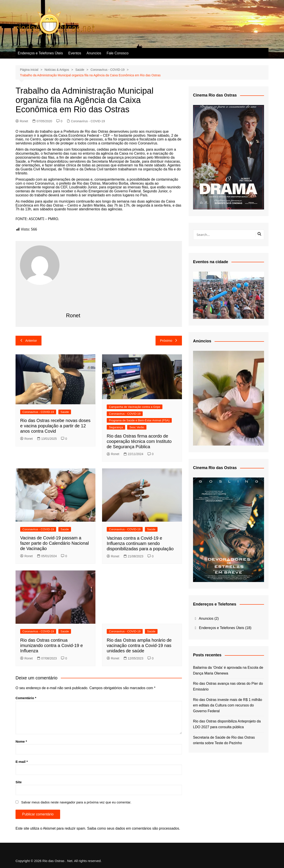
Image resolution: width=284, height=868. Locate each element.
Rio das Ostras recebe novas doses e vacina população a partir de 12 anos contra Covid (55, 426)
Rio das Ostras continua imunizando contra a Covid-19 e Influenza (51, 645)
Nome (21, 741)
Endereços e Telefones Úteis (40, 53)
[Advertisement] (122, 279)
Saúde (65, 412)
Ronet (22, 121)
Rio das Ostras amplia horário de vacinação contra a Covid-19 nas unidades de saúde (139, 645)
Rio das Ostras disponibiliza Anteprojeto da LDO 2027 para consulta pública (227, 724)
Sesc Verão (137, 427)
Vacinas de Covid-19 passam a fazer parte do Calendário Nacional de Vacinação (54, 543)
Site (19, 782)
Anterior (29, 340)
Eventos (75, 53)
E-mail (22, 762)
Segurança (116, 427)
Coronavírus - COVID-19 (88, 121)
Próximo (169, 340)
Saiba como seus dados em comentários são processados (133, 828)
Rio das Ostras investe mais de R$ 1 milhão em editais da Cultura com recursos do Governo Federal (228, 705)
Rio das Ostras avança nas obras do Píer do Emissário (228, 686)
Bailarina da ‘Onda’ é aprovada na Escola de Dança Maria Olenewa (228, 670)
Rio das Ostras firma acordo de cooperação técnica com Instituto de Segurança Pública (139, 441)
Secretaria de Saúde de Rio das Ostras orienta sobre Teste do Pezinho (224, 740)
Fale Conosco (117, 53)
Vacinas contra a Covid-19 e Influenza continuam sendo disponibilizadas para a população (140, 543)
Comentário (26, 698)
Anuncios (94, 53)
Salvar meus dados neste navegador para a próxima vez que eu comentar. (76, 802)
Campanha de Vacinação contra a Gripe (135, 407)
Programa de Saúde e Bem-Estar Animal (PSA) (139, 420)
